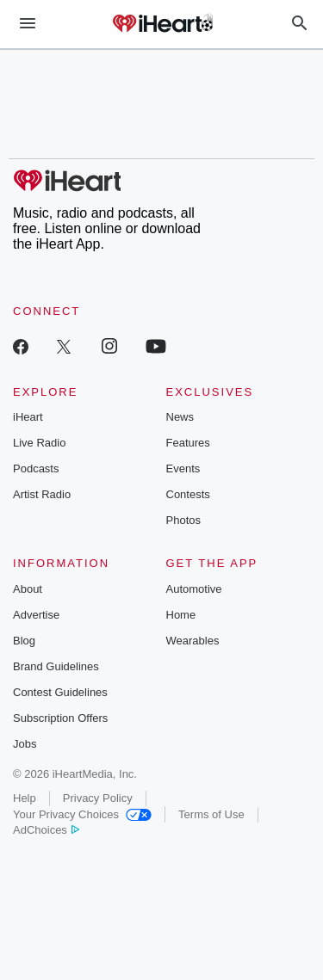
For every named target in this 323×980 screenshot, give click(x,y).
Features (188, 443)
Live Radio (39, 443)
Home (181, 615)
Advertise (36, 615)
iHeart (28, 417)
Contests (188, 494)
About (28, 589)
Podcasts (36, 468)
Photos (183, 520)
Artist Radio (42, 494)
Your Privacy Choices (82, 814)
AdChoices (46, 830)
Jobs (25, 744)
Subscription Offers (60, 718)
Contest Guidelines (60, 692)
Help (25, 798)
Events (183, 468)
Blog (24, 641)
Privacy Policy (98, 798)
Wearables (193, 641)
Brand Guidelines (56, 666)
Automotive (194, 589)
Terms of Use (211, 814)
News (180, 417)
